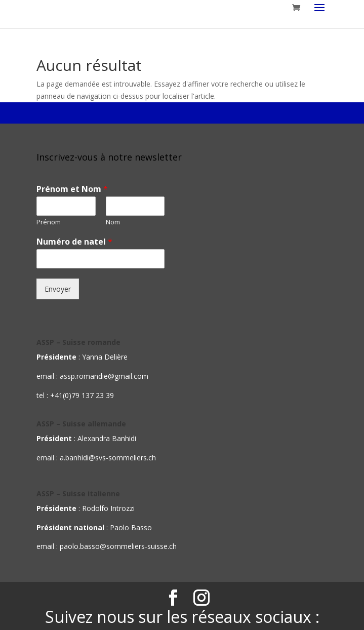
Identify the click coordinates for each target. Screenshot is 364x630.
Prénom (49, 222)
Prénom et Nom (72, 189)
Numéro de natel (74, 242)
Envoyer (58, 289)
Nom (113, 222)
